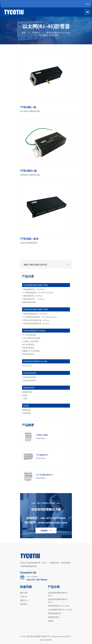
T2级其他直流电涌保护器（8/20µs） (36, 323)
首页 (24, 33)
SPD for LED (27, 366)
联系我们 (24, 604)
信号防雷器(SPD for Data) (58, 33)
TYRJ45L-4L (28, 107)
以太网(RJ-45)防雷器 (49, 35)
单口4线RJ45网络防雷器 (30, 111)
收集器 (25, 395)
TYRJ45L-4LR (29, 238)
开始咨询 (44, 530)
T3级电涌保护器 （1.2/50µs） (34, 299)
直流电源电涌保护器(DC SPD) (36, 309)
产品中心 (36, 33)
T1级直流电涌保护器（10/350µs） (36, 314)
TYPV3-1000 (42, 435)
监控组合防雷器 (28, 354)
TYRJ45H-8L (29, 170)
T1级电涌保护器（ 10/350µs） (34, 289)
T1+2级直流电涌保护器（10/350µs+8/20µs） (40, 317)
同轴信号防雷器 (28, 348)
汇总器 (25, 398)
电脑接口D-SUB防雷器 (31, 351)
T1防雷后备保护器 (29, 377)
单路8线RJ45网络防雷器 (30, 175)
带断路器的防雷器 (29, 302)
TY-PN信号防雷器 (29, 335)
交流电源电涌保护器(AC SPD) (36, 285)
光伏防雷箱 (26, 413)
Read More (41, 438)
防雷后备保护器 (30, 373)
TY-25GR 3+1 (42, 455)
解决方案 (24, 593)
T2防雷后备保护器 (29, 380)
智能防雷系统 (29, 388)
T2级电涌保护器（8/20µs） (33, 296)
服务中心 (24, 600)
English (88, 4)
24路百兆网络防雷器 (28, 243)
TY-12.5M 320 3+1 (44, 475)
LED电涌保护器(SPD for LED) (35, 361)
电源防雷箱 (26, 410)
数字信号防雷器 (28, 344)
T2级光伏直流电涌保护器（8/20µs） (36, 320)
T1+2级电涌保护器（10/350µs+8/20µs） (38, 292)
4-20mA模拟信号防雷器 (31, 338)
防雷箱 (26, 406)
